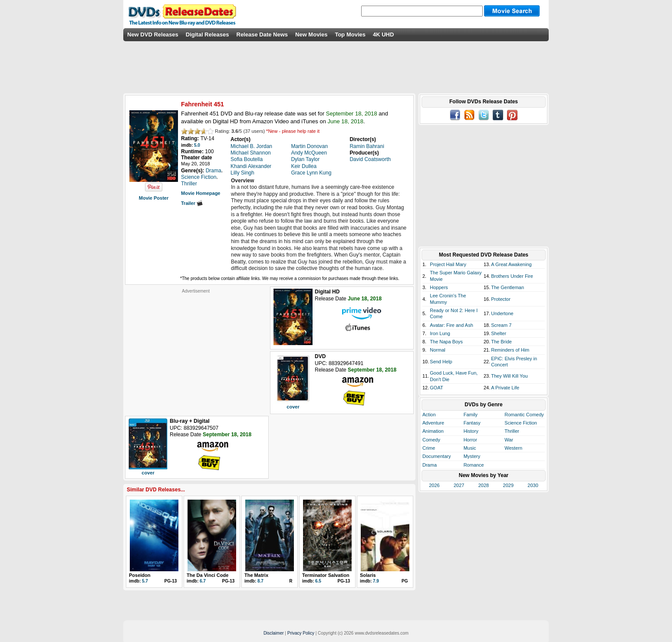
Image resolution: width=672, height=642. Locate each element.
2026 (434, 485)
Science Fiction (521, 423)
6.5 (318, 581)
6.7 (203, 581)
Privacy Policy (301, 633)
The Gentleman (507, 287)
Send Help (441, 362)
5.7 (145, 581)
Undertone (502, 313)
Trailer (192, 203)
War (509, 440)
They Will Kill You (509, 376)
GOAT (436, 388)
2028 (484, 485)
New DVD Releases (153, 35)
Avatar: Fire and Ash (451, 325)
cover (293, 407)
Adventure (433, 423)
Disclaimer (274, 633)
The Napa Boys (446, 342)
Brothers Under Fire (512, 276)
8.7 (260, 581)
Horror (470, 440)
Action (429, 415)
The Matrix (256, 575)
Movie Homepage (201, 193)
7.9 (376, 581)
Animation (433, 431)
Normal (437, 350)
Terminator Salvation (326, 575)
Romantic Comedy (524, 415)
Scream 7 (501, 325)
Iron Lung (440, 333)
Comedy (431, 440)
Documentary (436, 456)
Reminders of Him (510, 350)
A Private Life (505, 388)
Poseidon (140, 575)
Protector (501, 299)
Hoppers (439, 287)
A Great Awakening (511, 264)
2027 (459, 485)
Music (470, 448)
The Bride (501, 342)
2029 (508, 485)
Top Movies (350, 35)
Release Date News (262, 35)
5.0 (197, 145)
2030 (533, 485)
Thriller (512, 431)
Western (513, 448)
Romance (474, 465)
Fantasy (472, 423)
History (471, 431)
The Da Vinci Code (208, 575)
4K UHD (383, 35)
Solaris (368, 575)
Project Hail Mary (448, 264)
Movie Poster (154, 198)
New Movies (311, 35)
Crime (429, 448)
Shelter (499, 333)
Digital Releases (208, 35)
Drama (430, 465)
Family (471, 415)
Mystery (472, 456)
